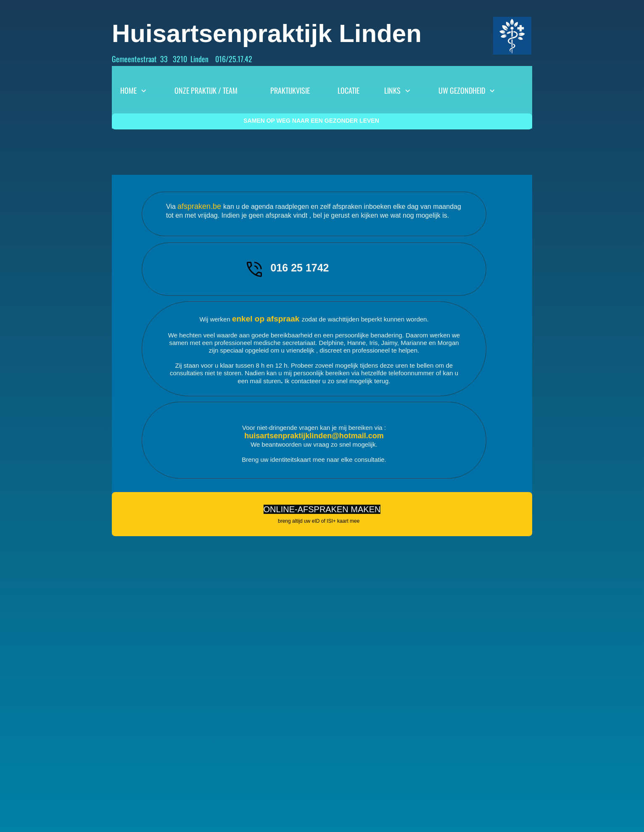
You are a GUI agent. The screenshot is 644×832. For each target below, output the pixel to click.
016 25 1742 (300, 268)
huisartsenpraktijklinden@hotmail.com (314, 436)
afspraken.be (200, 206)
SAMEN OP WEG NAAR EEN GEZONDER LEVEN (311, 121)
